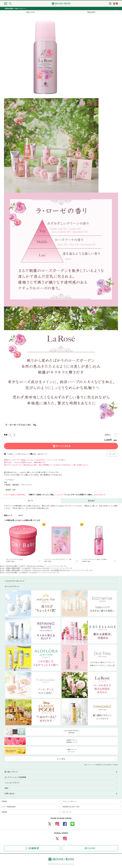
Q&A (6, 788)
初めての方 (30, 12)
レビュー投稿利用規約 (9, 807)
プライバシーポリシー (70, 801)
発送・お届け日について (40, 454)
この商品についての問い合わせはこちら (19, 454)
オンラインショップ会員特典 (15, 777)
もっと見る (61, 759)
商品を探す (92, 12)
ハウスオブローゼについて (15, 581)
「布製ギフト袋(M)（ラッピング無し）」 (42, 495)
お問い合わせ (10, 793)
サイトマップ (67, 812)
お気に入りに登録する (116, 435)
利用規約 (4, 801)
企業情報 (4, 812)
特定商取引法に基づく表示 (71, 807)
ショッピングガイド (12, 783)
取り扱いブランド (11, 772)
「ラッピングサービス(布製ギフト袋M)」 (78, 495)
